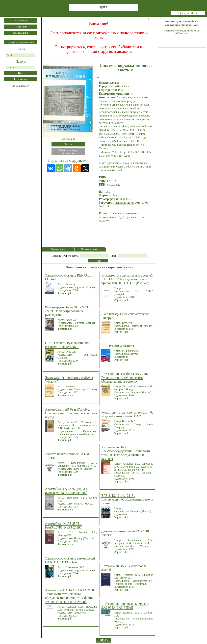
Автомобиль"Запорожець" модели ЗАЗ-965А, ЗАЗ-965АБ (125, 606)
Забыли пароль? (20, 86)
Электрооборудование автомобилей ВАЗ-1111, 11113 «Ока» (70, 560)
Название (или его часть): (65, 256)
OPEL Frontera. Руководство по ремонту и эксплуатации (67, 345)
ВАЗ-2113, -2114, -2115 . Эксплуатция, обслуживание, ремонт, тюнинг (128, 499)
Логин (21, 49)
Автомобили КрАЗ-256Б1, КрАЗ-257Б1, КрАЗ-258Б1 (63, 525)
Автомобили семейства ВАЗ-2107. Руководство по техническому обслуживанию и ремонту (125, 378)
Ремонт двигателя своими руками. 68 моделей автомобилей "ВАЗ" (127, 414)
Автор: (113, 256)
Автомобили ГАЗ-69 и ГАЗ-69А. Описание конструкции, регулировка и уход (71, 413)
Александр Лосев (124, 203)
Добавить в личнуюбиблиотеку (68, 152)
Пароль (21, 61)
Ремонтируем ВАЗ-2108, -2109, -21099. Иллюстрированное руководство (67, 311)
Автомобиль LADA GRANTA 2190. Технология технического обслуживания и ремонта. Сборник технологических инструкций (70, 596)
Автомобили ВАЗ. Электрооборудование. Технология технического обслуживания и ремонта (126, 453)
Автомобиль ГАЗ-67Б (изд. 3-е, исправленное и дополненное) (67, 491)
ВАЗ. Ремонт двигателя (118, 346)
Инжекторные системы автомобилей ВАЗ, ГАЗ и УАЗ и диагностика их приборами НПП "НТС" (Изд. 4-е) (127, 279)
